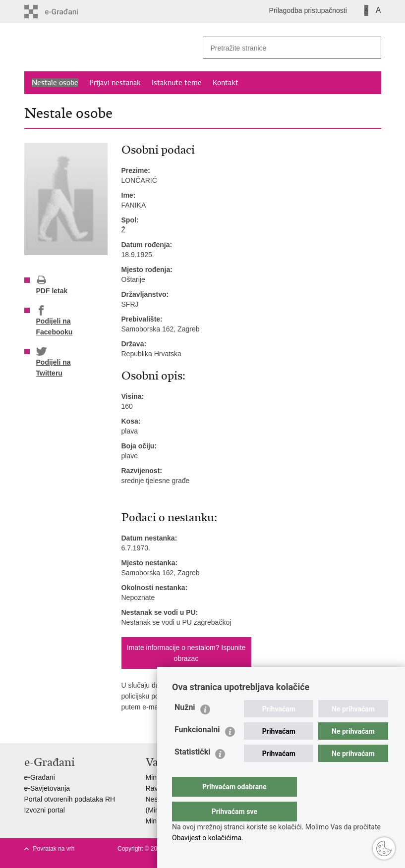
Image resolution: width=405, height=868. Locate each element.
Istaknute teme (177, 83)
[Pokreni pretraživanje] (370, 48)
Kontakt (226, 83)
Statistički (192, 772)
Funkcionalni (197, 749)
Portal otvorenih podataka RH (70, 799)
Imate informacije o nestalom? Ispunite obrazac (186, 653)
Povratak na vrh (54, 849)
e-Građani (40, 777)
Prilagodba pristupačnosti (308, 10)
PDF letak (52, 285)
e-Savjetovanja (47, 788)
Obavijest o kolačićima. (208, 838)
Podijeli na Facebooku (55, 321)
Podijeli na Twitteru (54, 362)
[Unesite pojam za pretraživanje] (278, 48)
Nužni (185, 727)
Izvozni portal (45, 810)
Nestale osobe (55, 83)
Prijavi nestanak (115, 83)
